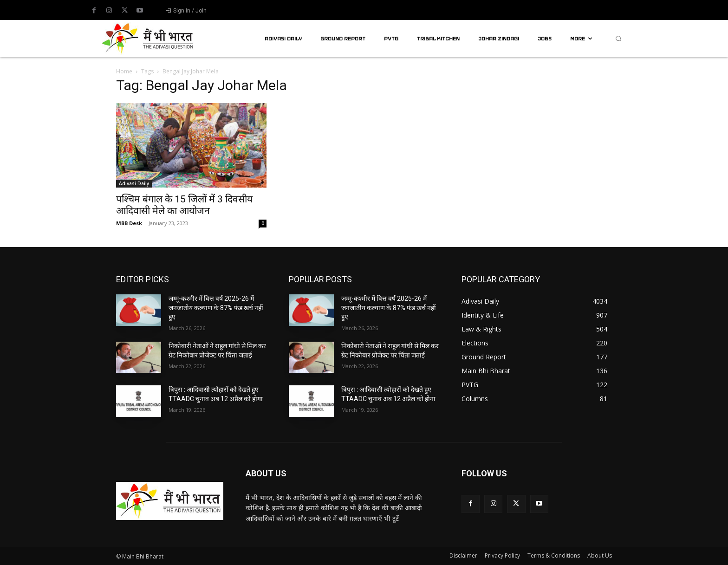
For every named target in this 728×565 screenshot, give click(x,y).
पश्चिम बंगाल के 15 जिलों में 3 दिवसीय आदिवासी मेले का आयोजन (184, 205)
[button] (618, 39)
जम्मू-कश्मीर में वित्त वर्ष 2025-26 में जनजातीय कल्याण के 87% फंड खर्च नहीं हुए (216, 308)
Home (124, 71)
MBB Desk (129, 223)
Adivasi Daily (134, 183)
